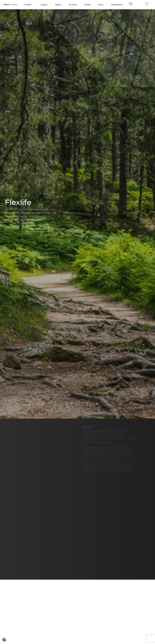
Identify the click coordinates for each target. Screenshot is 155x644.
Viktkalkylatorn (117, 5)
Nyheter (58, 5)
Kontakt (88, 5)
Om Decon (73, 5)
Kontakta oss (15, 229)
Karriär (101, 5)
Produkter (29, 5)
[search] (131, 5)
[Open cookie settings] (4, 640)
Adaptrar (44, 5)
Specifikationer (38, 229)
